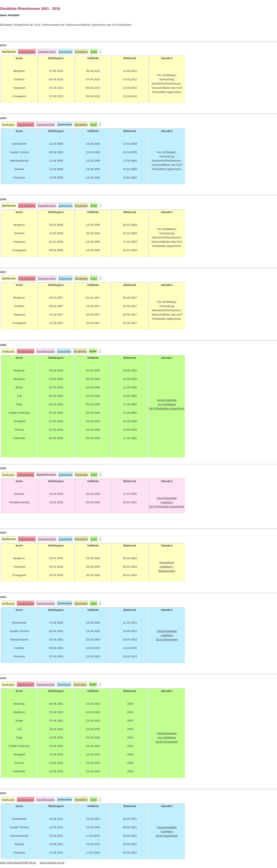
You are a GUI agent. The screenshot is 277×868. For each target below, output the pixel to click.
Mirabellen (81, 52)
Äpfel (94, 52)
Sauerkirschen (47, 52)
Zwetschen (66, 52)
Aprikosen (8, 125)
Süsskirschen (27, 52)
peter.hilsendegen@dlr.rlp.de (18, 863)
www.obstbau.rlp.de (52, 863)
